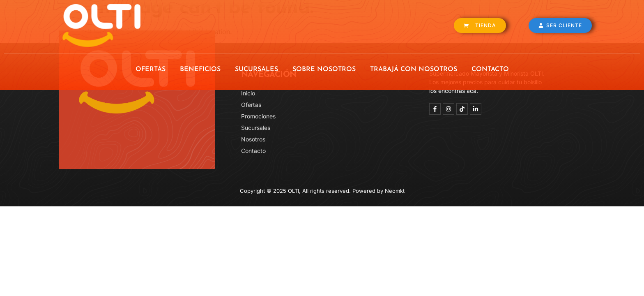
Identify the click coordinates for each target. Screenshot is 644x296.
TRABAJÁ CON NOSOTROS (414, 69)
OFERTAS (151, 69)
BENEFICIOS (200, 69)
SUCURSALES (256, 69)
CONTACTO (490, 69)
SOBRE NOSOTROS (324, 69)
